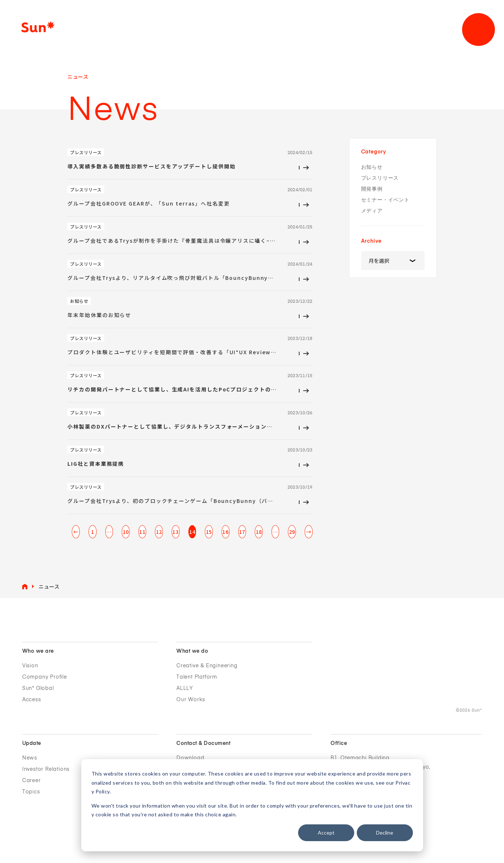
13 (175, 532)
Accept (326, 833)
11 (142, 532)
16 (225, 532)
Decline (385, 833)
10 (126, 532)
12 (159, 532)
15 (209, 532)
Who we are (38, 651)
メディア (372, 211)
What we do (192, 651)
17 (242, 532)
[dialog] (252, 805)
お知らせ (372, 167)
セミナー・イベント (385, 200)
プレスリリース (380, 178)
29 (292, 532)
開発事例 (372, 189)
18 (259, 532)
